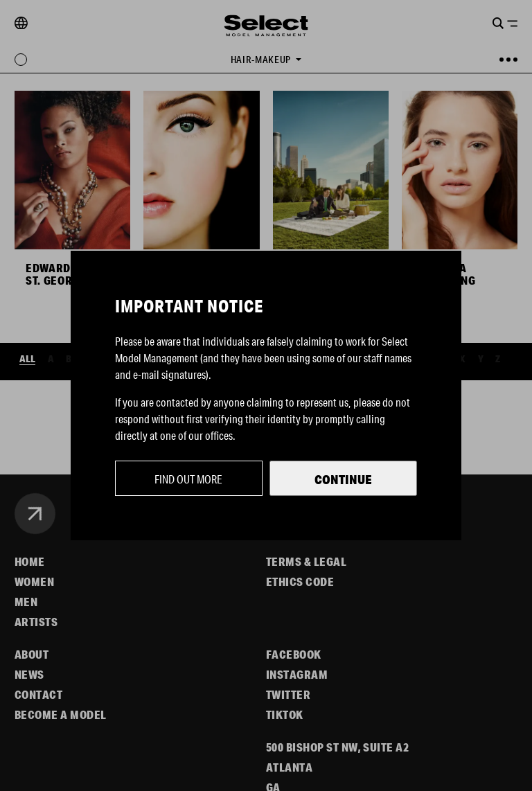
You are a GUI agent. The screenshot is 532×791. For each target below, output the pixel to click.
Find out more (188, 479)
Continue (343, 479)
